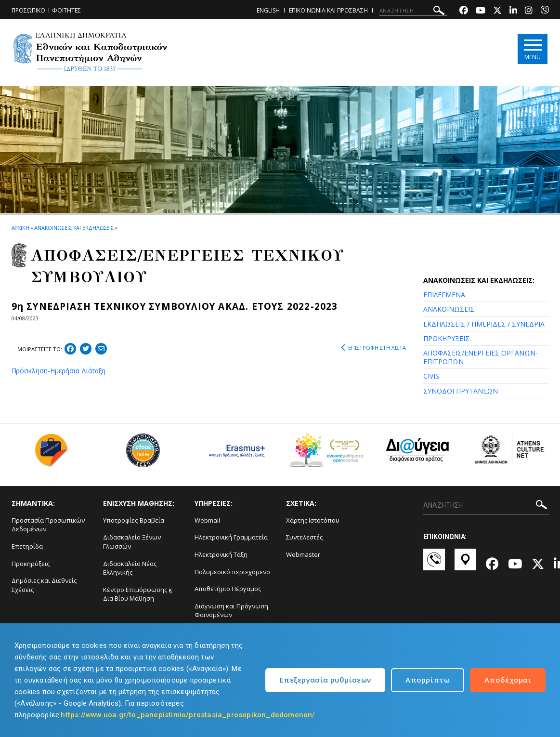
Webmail (207, 520)
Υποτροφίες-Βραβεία (134, 520)
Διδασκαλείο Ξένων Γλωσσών (132, 542)
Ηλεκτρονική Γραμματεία (231, 537)
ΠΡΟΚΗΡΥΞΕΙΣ (446, 338)
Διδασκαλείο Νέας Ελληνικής (130, 568)
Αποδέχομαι (508, 680)
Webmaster (303, 554)
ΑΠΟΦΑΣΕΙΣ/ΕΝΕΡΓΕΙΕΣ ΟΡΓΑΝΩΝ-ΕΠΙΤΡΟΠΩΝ (481, 357)
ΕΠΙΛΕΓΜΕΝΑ (444, 295)
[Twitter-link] (497, 11)
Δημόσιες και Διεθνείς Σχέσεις (44, 585)
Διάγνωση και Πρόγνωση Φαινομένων (231, 611)
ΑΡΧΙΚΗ (20, 228)
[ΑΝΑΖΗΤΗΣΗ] (413, 11)
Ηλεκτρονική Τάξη (221, 554)
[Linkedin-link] (513, 11)
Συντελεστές (304, 537)
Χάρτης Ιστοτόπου (313, 520)
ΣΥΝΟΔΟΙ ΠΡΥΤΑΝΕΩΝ (461, 391)
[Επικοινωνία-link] (434, 564)
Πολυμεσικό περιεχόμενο (232, 572)
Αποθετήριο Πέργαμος (228, 589)
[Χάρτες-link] (465, 564)
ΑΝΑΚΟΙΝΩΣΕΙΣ (449, 309)
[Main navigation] (532, 49)
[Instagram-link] (529, 11)
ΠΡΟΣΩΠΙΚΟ (28, 10)
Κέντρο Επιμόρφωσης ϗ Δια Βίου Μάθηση (137, 594)
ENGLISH (268, 10)
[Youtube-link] (481, 11)
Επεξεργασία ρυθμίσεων (325, 680)
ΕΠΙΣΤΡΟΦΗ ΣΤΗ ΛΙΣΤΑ (373, 348)
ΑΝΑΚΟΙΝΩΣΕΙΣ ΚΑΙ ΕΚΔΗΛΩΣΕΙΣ (74, 228)
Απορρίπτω (428, 680)
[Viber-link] (545, 11)
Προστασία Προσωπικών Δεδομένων (48, 525)
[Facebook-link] (464, 11)
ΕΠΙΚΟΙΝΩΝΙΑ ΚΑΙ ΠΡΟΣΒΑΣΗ (328, 10)
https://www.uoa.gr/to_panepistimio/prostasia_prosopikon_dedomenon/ (188, 715)
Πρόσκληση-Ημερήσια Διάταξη (59, 371)
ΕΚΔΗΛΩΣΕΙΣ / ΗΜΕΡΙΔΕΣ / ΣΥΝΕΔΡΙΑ (484, 324)
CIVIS (431, 376)
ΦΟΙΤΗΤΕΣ (66, 10)
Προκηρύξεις (31, 564)
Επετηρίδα (27, 546)
